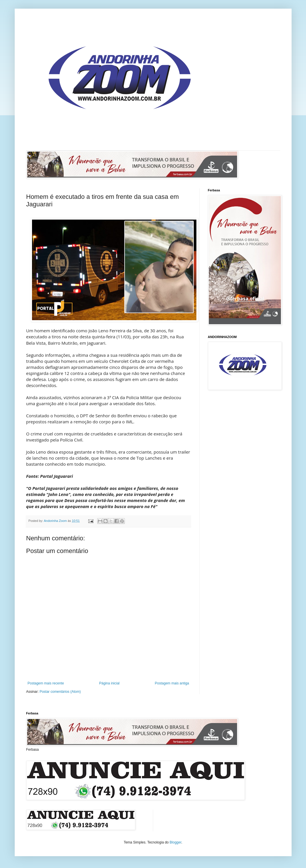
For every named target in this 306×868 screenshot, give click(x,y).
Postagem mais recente (46, 683)
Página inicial (109, 683)
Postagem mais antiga (172, 683)
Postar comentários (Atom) (60, 692)
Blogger (175, 842)
